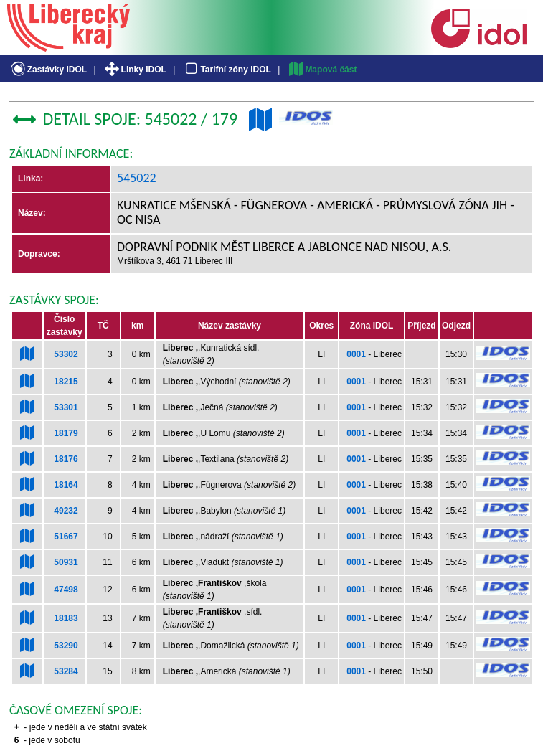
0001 (356, 354)
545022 (137, 178)
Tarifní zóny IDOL (227, 70)
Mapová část (322, 70)
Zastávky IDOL (48, 70)
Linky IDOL (134, 70)
